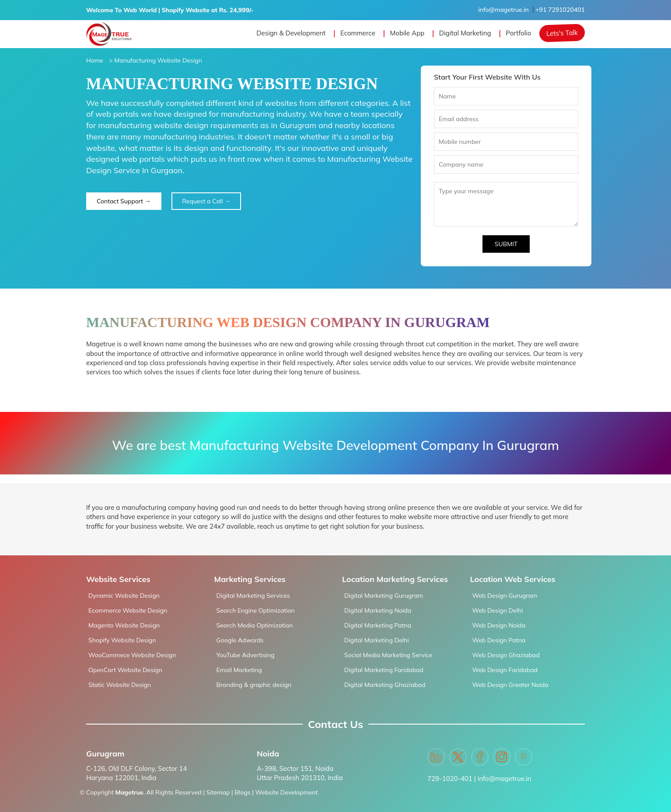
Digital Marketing (465, 33)
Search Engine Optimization (256, 610)
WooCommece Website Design (132, 655)
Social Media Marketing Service (388, 655)
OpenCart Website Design (125, 670)
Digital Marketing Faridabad (384, 670)
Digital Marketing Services (253, 596)
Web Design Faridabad (505, 670)
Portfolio (518, 33)
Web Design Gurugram (505, 596)
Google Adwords (240, 640)
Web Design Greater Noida (510, 685)
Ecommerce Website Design (128, 610)
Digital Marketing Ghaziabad (385, 685)
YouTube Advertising (246, 655)
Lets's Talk (562, 33)
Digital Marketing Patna (378, 625)
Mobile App (407, 33)
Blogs (242, 792)
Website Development (287, 792)
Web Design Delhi (498, 610)
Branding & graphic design (254, 685)
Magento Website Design (124, 625)
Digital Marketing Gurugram (384, 596)
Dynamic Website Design (124, 596)
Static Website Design (120, 685)
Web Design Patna (499, 640)
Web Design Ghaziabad (506, 655)
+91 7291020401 (560, 10)
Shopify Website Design (122, 640)
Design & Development (291, 33)
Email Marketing (239, 670)
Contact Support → (124, 201)
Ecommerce (358, 33)
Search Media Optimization (255, 625)
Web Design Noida (499, 625)
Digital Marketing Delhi (376, 640)
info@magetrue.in (503, 10)
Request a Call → (206, 201)
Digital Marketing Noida (378, 610)
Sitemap (218, 792)
